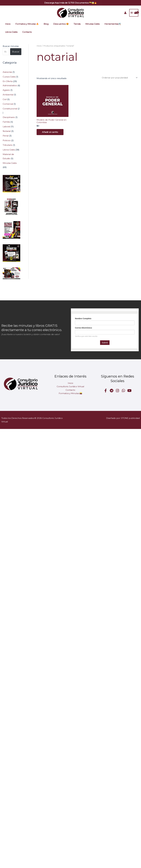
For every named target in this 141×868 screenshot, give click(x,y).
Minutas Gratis (88, 24)
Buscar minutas (11, 46)
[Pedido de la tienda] (119, 78)
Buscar (16, 52)
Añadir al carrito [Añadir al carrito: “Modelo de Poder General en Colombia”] (50, 132)
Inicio (7, 24)
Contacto (10, 32)
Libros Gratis (126, 24)
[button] (71, 3)
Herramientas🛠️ (108, 24)
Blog (44, 24)
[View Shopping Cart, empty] (134, 13)
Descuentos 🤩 (58, 24)
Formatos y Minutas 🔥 (26, 24)
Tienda (74, 24)
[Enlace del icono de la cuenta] (125, 13)
